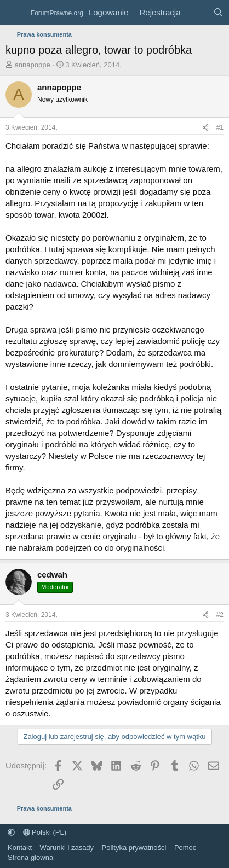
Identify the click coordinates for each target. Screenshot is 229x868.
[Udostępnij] (205, 128)
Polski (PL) (45, 832)
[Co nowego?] (196, 12)
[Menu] (15, 13)
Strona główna (30, 857)
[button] (11, 832)
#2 (220, 615)
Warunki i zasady (67, 847)
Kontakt (20, 847)
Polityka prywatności (134, 847)
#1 (220, 127)
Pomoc (185, 847)
